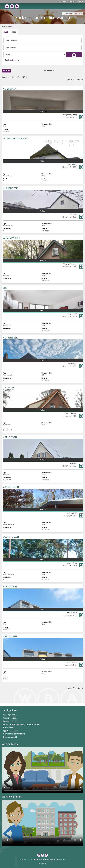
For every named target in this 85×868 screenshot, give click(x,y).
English (79, 13)
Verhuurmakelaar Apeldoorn (14, 734)
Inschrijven (79, 1)
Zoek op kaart (12, 60)
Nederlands (68, 13)
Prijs (20, 77)
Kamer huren (8, 728)
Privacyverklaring (37, 860)
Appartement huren (11, 731)
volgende (80, 79)
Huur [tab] (6, 32)
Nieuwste (13, 77)
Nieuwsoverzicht (10, 737)
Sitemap (46, 860)
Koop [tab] (14, 32)
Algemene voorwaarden (57, 860)
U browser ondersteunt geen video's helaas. (42, 770)
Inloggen (72, 1)
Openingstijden (9, 715)
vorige (70, 79)
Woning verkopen (10, 718)
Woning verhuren (10, 721)
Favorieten (63, 1)
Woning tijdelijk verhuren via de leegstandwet (21, 724)
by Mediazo (43, 864)
